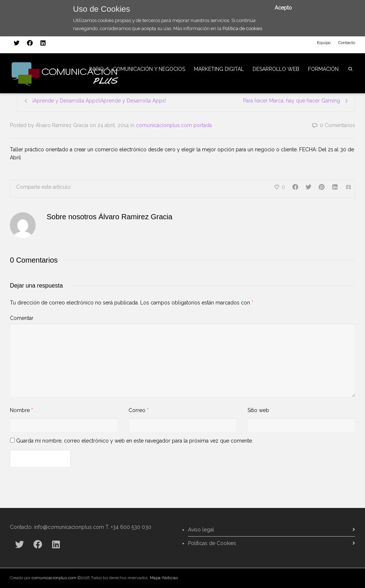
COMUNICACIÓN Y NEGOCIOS (149, 69)
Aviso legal (201, 530)
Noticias (170, 578)
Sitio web (258, 410)
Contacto (347, 43)
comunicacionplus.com (54, 578)
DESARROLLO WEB (276, 69)
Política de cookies (242, 28)
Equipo (324, 43)
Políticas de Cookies (212, 543)
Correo (137, 410)
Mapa (155, 578)
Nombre (20, 410)
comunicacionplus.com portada (174, 125)
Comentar (22, 318)
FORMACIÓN (323, 69)
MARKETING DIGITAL (219, 69)
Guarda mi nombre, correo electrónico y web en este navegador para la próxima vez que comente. (135, 441)
